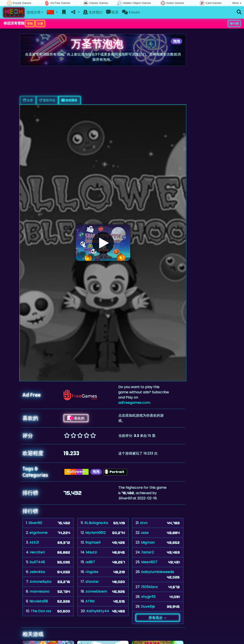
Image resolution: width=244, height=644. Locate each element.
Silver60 (35, 523)
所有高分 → (158, 618)
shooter (92, 582)
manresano (40, 591)
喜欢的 (76, 418)
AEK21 (34, 542)
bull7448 (37, 562)
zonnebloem (96, 591)
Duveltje (148, 606)
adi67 (90, 562)
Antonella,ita (40, 582)
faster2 (148, 552)
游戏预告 (70, 100)
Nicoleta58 (39, 601)
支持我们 (93, 12)
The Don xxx (41, 611)
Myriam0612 (95, 533)
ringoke (92, 572)
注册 (40, 24)
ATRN (90, 601)
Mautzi (91, 552)
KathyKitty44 (98, 611)
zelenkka (37, 572)
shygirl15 (148, 597)
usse (145, 533)
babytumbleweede (158, 572)
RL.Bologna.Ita (96, 523)
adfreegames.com (134, 403)
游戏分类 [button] (34, 12)
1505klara (149, 587)
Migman (148, 542)
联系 (112, 12)
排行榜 (234, 24)
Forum (131, 12)
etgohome (39, 533)
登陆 (30, 24)
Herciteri (37, 552)
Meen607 (149, 562)
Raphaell (93, 542)
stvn (144, 523)
